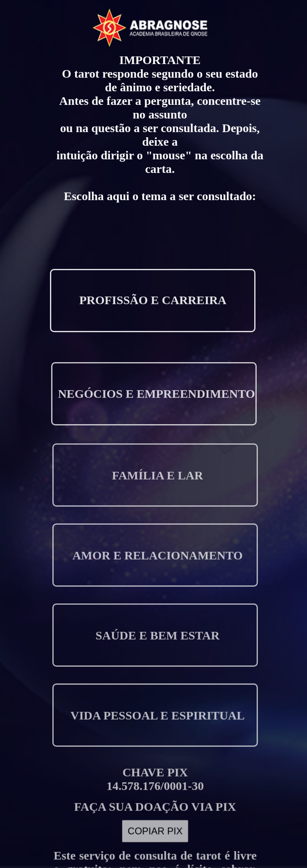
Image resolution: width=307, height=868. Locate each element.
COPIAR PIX (155, 810)
